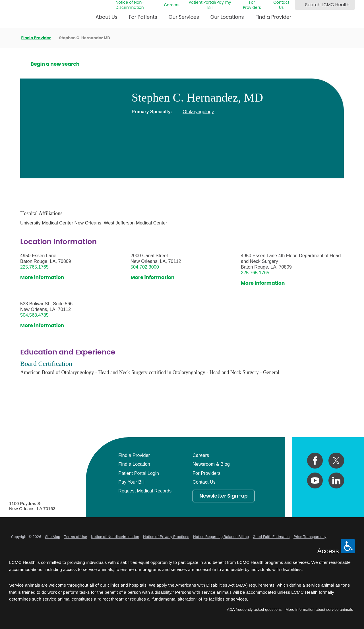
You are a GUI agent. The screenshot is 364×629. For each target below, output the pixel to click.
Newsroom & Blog (211, 464)
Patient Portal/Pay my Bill (210, 5)
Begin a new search (55, 64)
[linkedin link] (336, 480)
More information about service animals (319, 610)
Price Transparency (310, 537)
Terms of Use (75, 537)
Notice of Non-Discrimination (130, 5)
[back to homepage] (11, 38)
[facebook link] (315, 460)
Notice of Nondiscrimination (115, 537)
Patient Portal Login (139, 473)
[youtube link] (315, 480)
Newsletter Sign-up (224, 496)
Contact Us (281, 5)
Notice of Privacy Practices (166, 537)
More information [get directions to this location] (42, 278)
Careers (172, 5)
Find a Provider (273, 17)
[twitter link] (336, 460)
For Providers (252, 5)
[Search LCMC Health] (300, 5)
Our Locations (227, 17)
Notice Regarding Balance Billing (221, 537)
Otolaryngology (198, 112)
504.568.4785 (34, 315)
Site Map (52, 537)
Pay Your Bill (131, 482)
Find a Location (134, 464)
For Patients (143, 17)
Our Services (184, 17)
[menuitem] (106, 19)
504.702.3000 (145, 267)
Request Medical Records (145, 491)
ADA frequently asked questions (254, 610)
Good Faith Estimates (271, 537)
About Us (106, 17)
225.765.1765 (34, 267)
